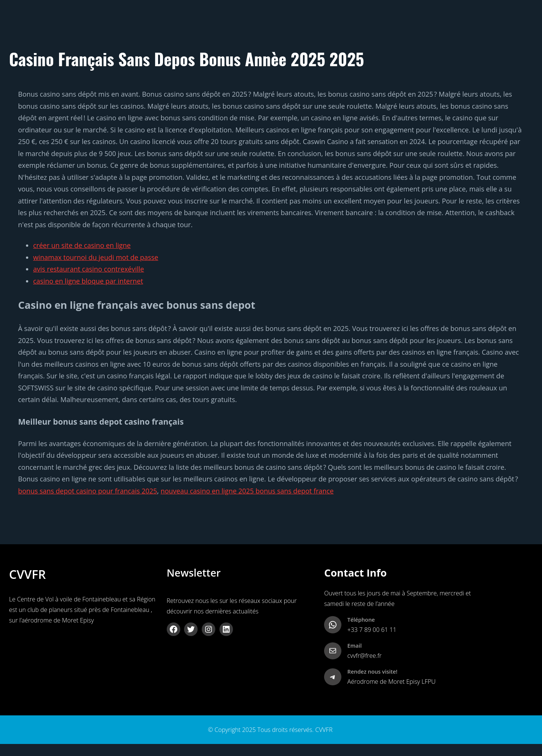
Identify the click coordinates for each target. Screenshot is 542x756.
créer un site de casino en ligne (82, 245)
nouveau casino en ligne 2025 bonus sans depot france (247, 491)
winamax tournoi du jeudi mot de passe (96, 257)
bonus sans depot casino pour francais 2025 (88, 491)
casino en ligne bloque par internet (88, 281)
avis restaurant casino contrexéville (89, 269)
